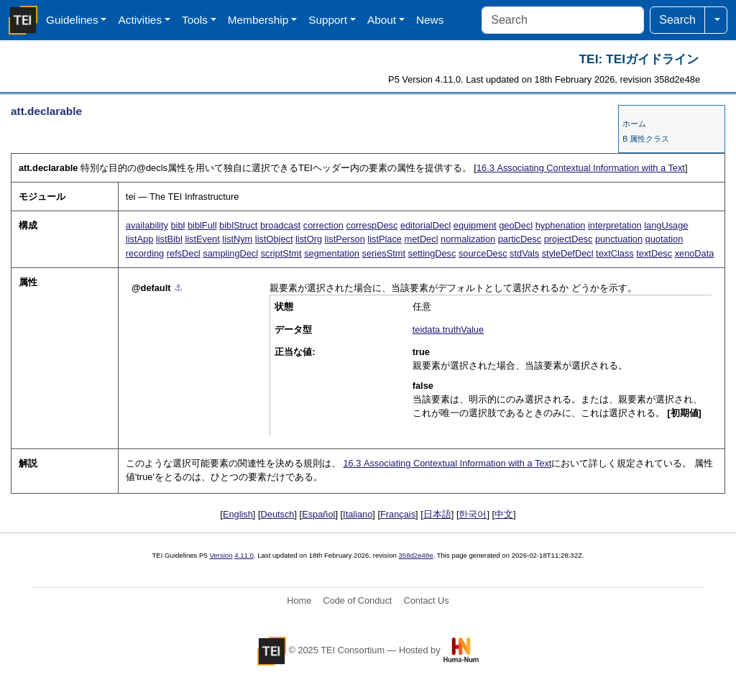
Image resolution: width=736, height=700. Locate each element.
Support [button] (328, 20)
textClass (615, 253)
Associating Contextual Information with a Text (581, 168)
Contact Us (426, 600)
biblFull (202, 225)
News (430, 20)
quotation (664, 239)
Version (221, 555)
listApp (139, 239)
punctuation (619, 239)
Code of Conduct (357, 600)
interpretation (615, 225)
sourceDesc (483, 253)
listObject (274, 239)
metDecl (422, 239)
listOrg (309, 239)
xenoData (695, 253)
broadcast (280, 225)
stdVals (524, 253)
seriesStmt (384, 253)
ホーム (634, 124)
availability (147, 225)
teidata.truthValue (448, 330)
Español (318, 514)
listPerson (345, 239)
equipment (475, 225)
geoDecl (516, 225)
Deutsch (278, 514)
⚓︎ (178, 288)
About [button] (382, 20)
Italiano (358, 514)
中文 (504, 514)
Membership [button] (258, 20)
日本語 (437, 514)
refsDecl (184, 253)
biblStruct (238, 225)
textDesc (654, 253)
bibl (178, 225)
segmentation (332, 253)
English (238, 514)
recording (145, 253)
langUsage (666, 225)
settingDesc (432, 253)
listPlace (385, 239)
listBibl (169, 239)
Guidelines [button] (72, 20)
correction (323, 225)
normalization (468, 239)
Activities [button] (140, 20)
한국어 (473, 514)
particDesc (520, 239)
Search (677, 20)
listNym (237, 239)
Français (398, 514)
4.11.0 (244, 555)
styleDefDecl (568, 253)
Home (299, 600)
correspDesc (372, 225)
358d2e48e (415, 555)
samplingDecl (230, 253)
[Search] (563, 20)
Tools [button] (195, 20)
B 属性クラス (646, 139)
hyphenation (561, 225)
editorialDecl (425, 225)
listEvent (202, 239)
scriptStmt (281, 253)
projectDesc (569, 239)
